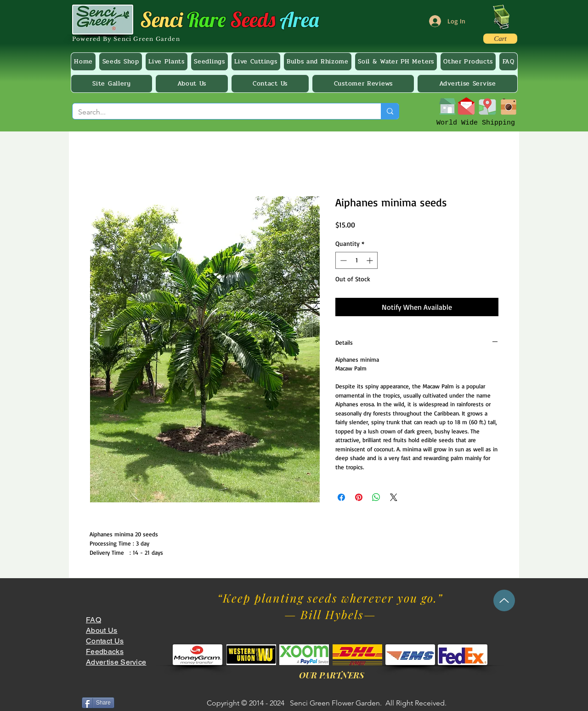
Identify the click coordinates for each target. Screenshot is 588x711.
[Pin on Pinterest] (359, 497)
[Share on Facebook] (341, 497)
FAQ (93, 620)
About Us (102, 630)
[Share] (98, 703)
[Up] (504, 600)
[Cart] (500, 39)
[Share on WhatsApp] (376, 497)
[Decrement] (342, 260)
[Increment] (370, 260)
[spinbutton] (356, 260)
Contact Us (105, 641)
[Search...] (220, 112)
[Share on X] (394, 497)
